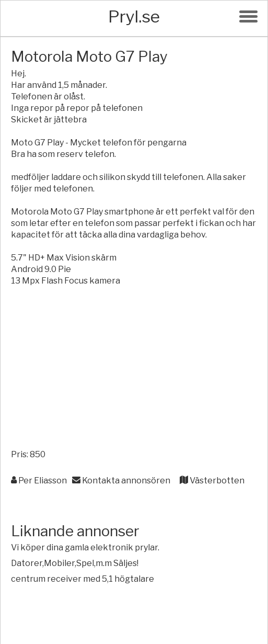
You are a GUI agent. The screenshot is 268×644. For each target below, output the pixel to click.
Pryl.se (134, 16)
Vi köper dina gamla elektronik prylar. (85, 547)
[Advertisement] (134, 370)
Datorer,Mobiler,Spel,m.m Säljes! (75, 563)
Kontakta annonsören (121, 481)
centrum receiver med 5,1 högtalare (83, 579)
